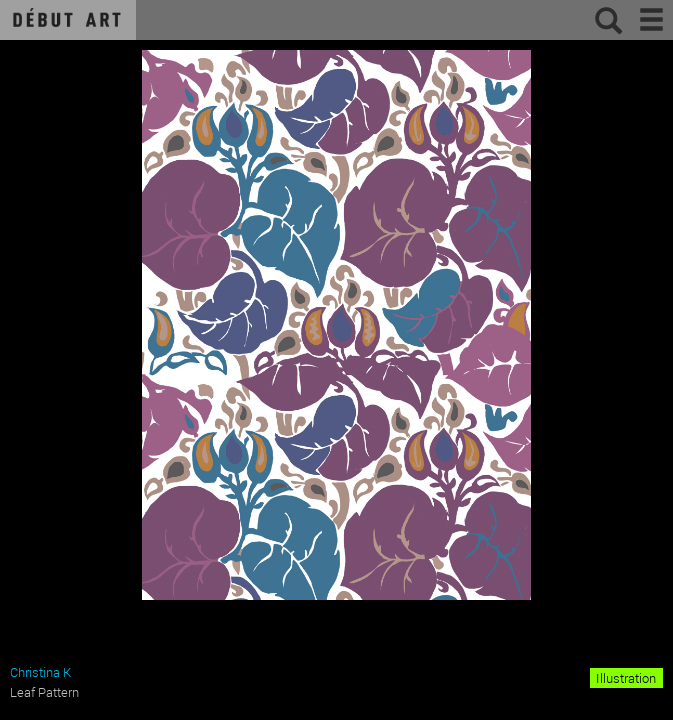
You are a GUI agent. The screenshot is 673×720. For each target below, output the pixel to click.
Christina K (40, 672)
